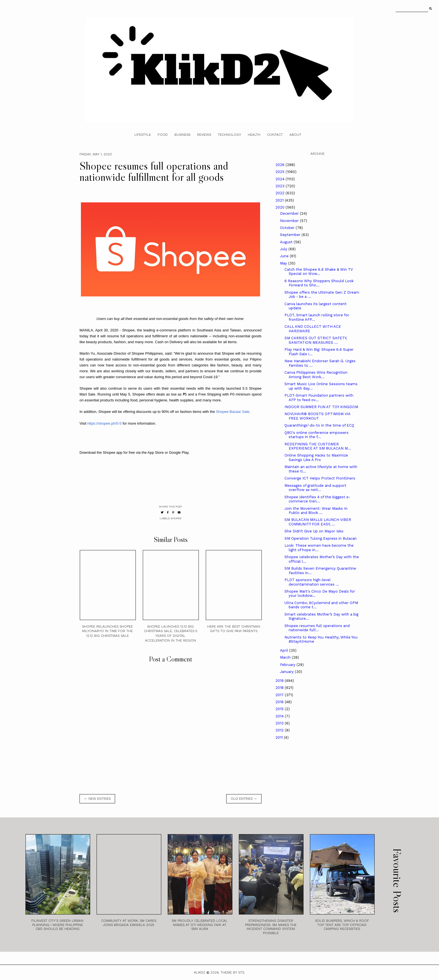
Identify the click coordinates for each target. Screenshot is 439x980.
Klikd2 (200, 972)
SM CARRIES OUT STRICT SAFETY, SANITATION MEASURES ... (316, 340)
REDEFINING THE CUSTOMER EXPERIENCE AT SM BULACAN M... (318, 446)
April (285, 650)
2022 (281, 193)
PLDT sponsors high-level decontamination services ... (312, 582)
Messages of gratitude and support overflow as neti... (315, 488)
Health (254, 135)
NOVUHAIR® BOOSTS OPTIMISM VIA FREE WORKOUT (317, 416)
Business (182, 135)
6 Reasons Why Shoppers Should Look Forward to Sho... (319, 283)
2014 (280, 716)
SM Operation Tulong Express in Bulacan (321, 538)
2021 (280, 200)
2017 (280, 695)
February (288, 665)
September (291, 235)
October (288, 228)
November (290, 221)
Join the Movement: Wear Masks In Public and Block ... (316, 511)
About (295, 135)
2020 (281, 207)
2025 (281, 172)
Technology (229, 135)
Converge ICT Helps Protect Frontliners (320, 478)
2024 (281, 179)
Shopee (176, 518)
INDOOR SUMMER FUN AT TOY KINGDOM (321, 407)
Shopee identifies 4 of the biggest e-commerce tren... (317, 499)
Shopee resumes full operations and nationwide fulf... (317, 628)
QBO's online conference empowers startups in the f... (317, 435)
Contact (275, 135)
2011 (280, 737)
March (286, 657)
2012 (280, 730)
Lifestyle (143, 135)
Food (163, 135)
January (287, 672)
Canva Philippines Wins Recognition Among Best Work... (316, 375)
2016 (280, 702)
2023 (281, 186)
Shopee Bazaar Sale (233, 412)
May (284, 263)
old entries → (244, 799)
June (285, 256)
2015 (280, 709)
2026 (281, 165)
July (284, 249)
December (290, 213)
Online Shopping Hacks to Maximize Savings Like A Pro (316, 458)
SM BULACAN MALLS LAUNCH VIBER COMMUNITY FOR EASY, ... (318, 522)
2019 (280, 681)
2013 (280, 723)
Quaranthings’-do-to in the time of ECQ (319, 425)
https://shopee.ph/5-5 (104, 423)
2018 (280, 688)
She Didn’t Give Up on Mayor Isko (314, 531)
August (287, 242)
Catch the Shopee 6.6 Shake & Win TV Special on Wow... (319, 272)
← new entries (97, 799)
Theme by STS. (233, 972)
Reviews (204, 135)
